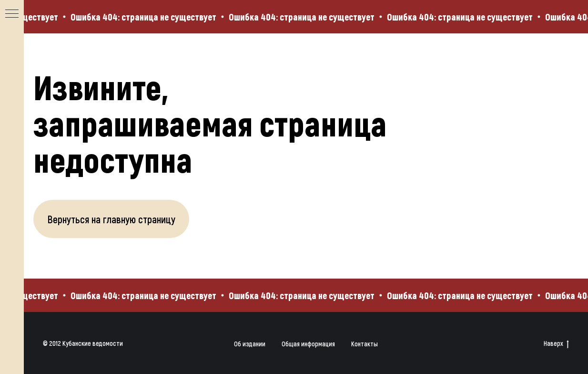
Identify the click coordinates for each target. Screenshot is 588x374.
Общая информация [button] (308, 344)
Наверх (556, 344)
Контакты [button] (365, 344)
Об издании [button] (250, 344)
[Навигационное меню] (12, 14)
